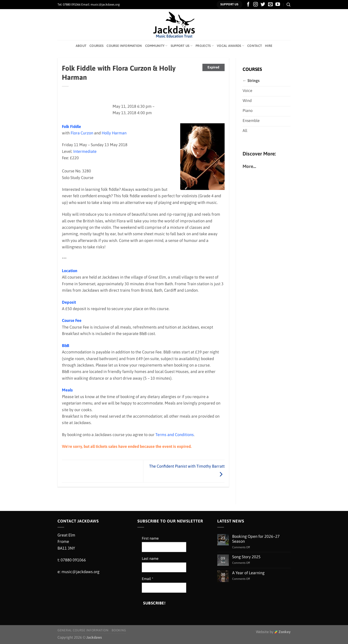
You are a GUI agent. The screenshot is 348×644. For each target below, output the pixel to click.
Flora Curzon (82, 133)
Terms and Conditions (175, 435)
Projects (205, 46)
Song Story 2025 (246, 557)
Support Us (182, 46)
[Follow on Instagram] (256, 5)
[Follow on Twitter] (263, 5)
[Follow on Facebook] (248, 5)
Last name (150, 559)
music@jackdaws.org (80, 572)
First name (150, 538)
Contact (255, 46)
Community (156, 46)
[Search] (289, 5)
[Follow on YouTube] (278, 5)
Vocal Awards (230, 46)
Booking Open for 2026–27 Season (256, 539)
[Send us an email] (270, 5)
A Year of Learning (248, 573)
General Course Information (83, 630)
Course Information (124, 46)
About (81, 46)
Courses (96, 46)
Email (147, 579)
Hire (269, 46)
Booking (119, 630)
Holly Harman (114, 133)
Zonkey (282, 632)
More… (249, 168)
